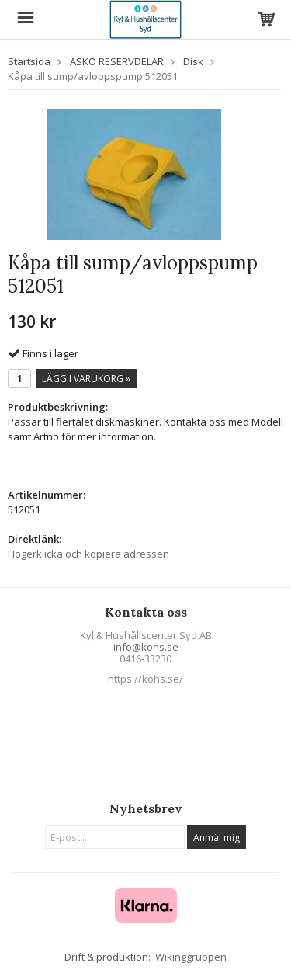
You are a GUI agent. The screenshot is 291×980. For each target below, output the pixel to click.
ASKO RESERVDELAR (117, 61)
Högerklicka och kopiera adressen (88, 554)
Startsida (29, 61)
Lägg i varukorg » (86, 379)
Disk (193, 61)
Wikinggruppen (191, 957)
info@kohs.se (146, 647)
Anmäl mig (217, 838)
